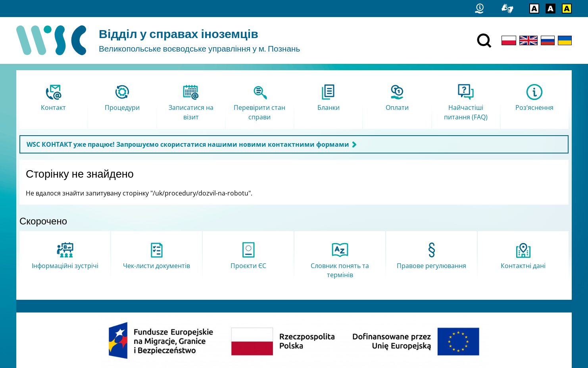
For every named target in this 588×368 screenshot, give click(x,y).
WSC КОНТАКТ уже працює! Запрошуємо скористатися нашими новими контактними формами (188, 144)
